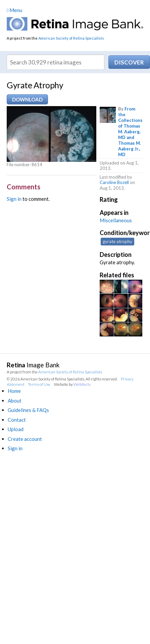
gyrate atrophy (117, 241)
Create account (25, 439)
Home (14, 391)
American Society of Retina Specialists (71, 38)
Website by (72, 384)
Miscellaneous (116, 220)
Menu (14, 10)
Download (27, 99)
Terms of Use (39, 384)
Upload (16, 429)
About (15, 401)
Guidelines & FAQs (28, 410)
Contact (17, 420)
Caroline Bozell (114, 182)
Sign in (14, 199)
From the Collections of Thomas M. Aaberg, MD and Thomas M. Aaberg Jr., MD (130, 131)
